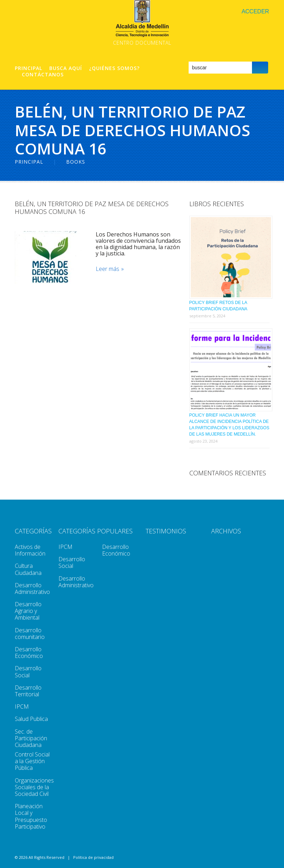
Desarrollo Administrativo (32, 588)
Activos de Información (30, 550)
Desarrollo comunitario (30, 633)
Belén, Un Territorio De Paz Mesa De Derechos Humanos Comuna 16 (92, 208)
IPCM (22, 707)
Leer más (108, 269)
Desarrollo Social (28, 671)
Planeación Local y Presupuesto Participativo (31, 816)
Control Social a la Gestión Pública (32, 761)
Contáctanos (43, 75)
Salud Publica (31, 719)
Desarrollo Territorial (28, 691)
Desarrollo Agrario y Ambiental (28, 611)
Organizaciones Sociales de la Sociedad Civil (34, 787)
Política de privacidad (93, 857)
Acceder (255, 11)
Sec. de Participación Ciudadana (31, 738)
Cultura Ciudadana (28, 569)
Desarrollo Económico (29, 652)
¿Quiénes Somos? (114, 68)
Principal (29, 68)
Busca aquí (66, 68)
